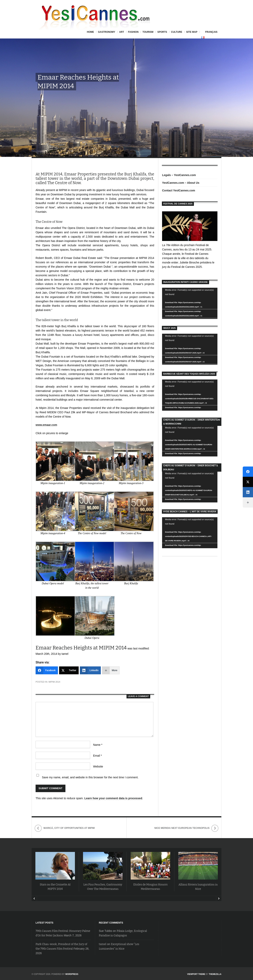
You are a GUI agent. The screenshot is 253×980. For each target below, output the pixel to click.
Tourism (148, 32)
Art (122, 32)
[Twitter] (69, 670)
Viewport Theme (196, 974)
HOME (90, 32)
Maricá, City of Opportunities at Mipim (69, 828)
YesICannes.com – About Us (181, 183)
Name (98, 745)
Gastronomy (106, 32)
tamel (103, 944)
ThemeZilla (215, 974)
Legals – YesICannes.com (179, 175)
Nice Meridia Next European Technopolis (182, 828)
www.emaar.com (46, 425)
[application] (190, 303)
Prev (34, 898)
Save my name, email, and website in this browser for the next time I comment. (90, 777)
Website (98, 766)
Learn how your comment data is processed (113, 798)
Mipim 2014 (54, 682)
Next (219, 898)
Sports (162, 32)
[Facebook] (47, 670)
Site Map (192, 32)
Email (97, 756)
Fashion (133, 32)
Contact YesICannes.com (179, 190)
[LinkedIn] (90, 670)
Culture (177, 32)
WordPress (72, 974)
